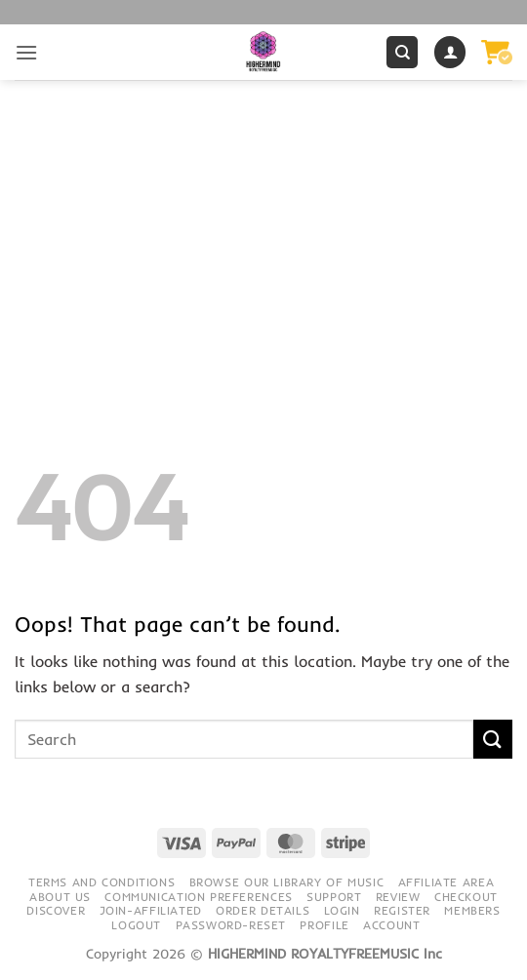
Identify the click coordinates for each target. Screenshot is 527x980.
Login (342, 910)
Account (391, 925)
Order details (263, 910)
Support (334, 897)
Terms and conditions (101, 882)
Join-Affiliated (151, 910)
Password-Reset (231, 925)
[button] (26, 52)
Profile (324, 925)
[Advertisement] (263, 226)
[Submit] (493, 739)
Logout (136, 925)
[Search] (402, 52)
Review (398, 897)
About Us (60, 897)
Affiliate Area (446, 882)
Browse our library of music (287, 882)
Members (472, 910)
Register (402, 910)
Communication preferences (198, 897)
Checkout (466, 897)
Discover (56, 910)
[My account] (450, 52)
